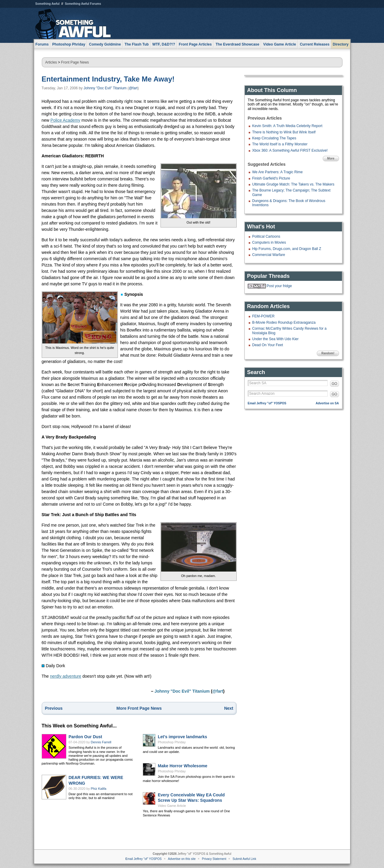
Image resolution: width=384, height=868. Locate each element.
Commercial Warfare (269, 255)
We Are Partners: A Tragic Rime (278, 172)
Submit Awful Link (244, 859)
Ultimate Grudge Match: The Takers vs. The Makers (293, 184)
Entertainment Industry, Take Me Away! (108, 79)
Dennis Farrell (101, 742)
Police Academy (65, 120)
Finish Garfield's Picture (271, 178)
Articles (51, 62)
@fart (133, 88)
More (331, 158)
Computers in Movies (269, 242)
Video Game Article (172, 806)
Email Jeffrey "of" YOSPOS (267, 403)
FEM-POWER (264, 316)
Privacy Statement (214, 859)
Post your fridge (279, 286)
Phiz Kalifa (99, 789)
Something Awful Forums (83, 4)
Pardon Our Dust (85, 737)
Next (229, 708)
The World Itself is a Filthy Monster (280, 144)
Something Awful (48, 4)
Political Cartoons (266, 236)
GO (335, 384)
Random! (328, 353)
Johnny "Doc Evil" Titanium (105, 88)
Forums (42, 44)
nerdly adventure (66, 676)
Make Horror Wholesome (183, 766)
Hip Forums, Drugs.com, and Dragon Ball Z (287, 249)
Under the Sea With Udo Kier (276, 339)
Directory (341, 44)
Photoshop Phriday (172, 742)
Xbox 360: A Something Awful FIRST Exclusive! (290, 150)
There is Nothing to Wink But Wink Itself (284, 132)
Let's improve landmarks (182, 737)
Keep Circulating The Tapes (274, 138)
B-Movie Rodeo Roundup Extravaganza (284, 323)
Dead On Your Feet (268, 345)
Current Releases (315, 44)
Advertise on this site (182, 859)
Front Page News (75, 62)
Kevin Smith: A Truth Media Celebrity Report (287, 126)
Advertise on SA (327, 403)
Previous (54, 708)
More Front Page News (139, 708)
